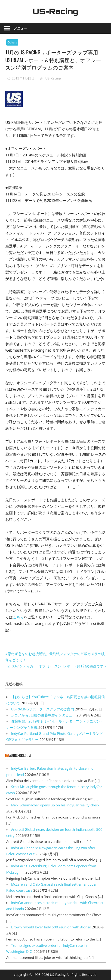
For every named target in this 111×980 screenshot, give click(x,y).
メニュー (20, 28)
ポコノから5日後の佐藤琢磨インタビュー (43, 715)
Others (12, 42)
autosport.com (20, 755)
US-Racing (55, 11)
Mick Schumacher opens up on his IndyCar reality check (55, 805)
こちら (18, 617)
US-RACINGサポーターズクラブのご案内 (43, 709)
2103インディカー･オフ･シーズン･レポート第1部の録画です (55, 666)
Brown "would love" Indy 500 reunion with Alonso (51, 927)
